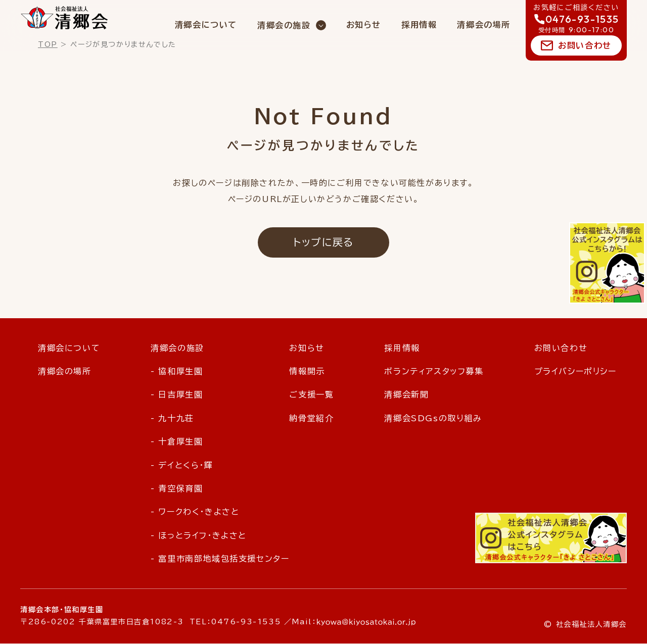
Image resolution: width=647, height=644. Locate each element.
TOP (48, 44)
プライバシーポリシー (575, 371)
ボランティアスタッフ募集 (434, 371)
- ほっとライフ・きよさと (199, 535)
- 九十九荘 (172, 418)
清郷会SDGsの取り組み (433, 418)
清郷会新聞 (406, 395)
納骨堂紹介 (311, 418)
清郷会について (206, 25)
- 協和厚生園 (177, 371)
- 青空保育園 (177, 488)
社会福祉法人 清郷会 (64, 18)
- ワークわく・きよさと (195, 512)
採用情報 (419, 25)
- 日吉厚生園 (177, 395)
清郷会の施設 (284, 25)
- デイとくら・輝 (182, 465)
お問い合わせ (585, 45)
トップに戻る (323, 242)
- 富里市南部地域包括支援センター (220, 559)
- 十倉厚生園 (177, 442)
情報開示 (307, 371)
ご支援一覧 (311, 395)
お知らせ (364, 25)
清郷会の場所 (484, 25)
